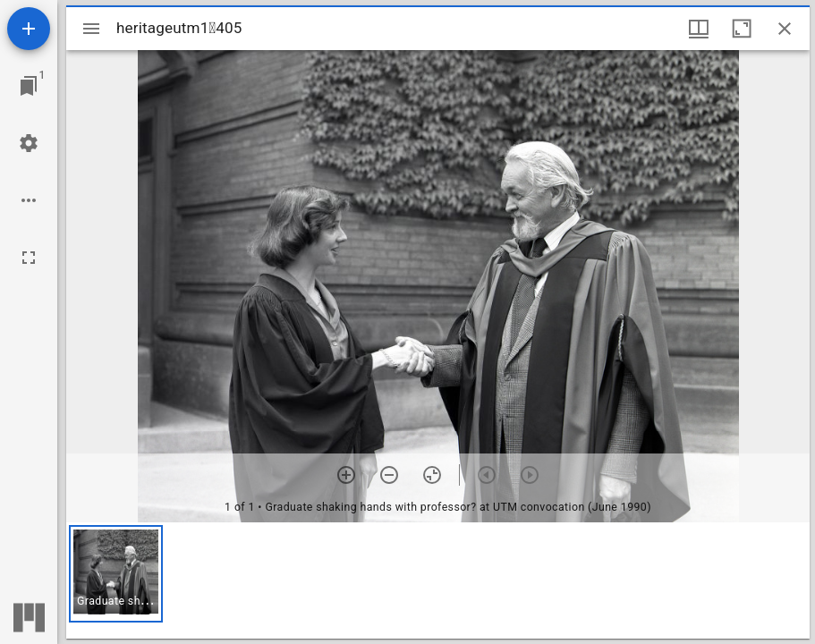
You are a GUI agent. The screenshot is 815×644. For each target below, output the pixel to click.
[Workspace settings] (29, 143)
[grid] (438, 580)
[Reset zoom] (432, 475)
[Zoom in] (346, 475)
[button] (116, 574)
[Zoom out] (389, 475)
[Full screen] (29, 258)
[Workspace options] (29, 200)
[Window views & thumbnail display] (699, 29)
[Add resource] (29, 29)
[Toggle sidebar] (91, 29)
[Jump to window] (29, 86)
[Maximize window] (742, 29)
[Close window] (785, 29)
